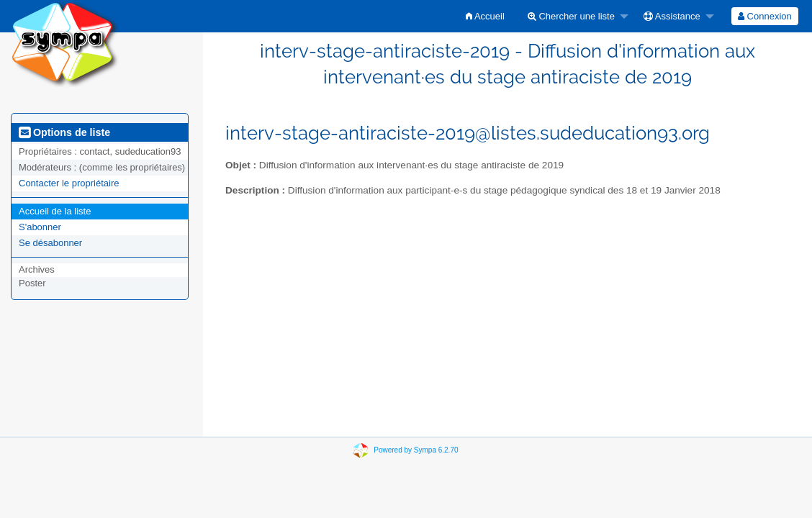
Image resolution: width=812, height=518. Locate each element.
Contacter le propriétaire (69, 183)
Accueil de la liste (55, 211)
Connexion (765, 16)
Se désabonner (50, 243)
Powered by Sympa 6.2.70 (416, 450)
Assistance (672, 16)
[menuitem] (485, 16)
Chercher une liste (571, 16)
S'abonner (40, 227)
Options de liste (64, 132)
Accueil (485, 16)
